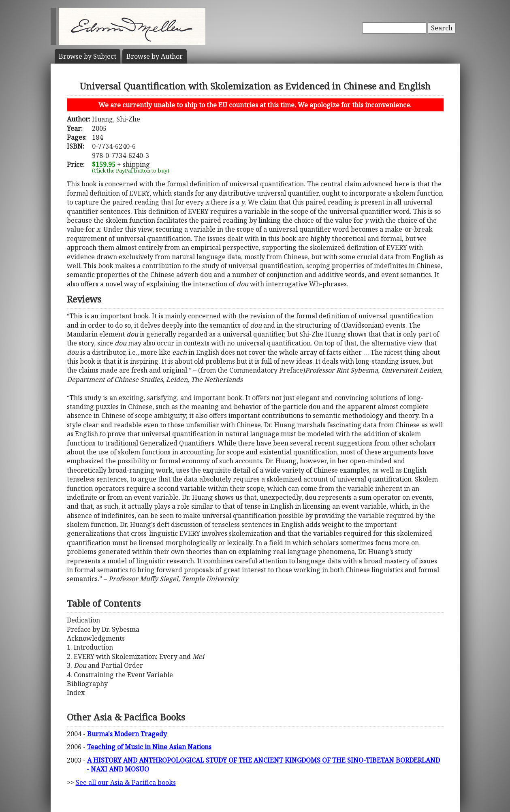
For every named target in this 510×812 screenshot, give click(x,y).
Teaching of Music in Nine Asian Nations (149, 747)
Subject (87, 56)
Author (155, 56)
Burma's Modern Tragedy (127, 734)
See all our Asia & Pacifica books (126, 782)
